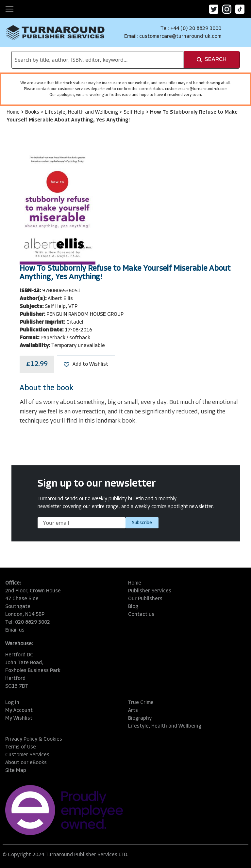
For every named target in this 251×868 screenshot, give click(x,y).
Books (33, 112)
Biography (140, 718)
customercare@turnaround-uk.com (180, 37)
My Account (19, 711)
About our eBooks (26, 763)
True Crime (141, 703)
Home (14, 112)
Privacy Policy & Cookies (34, 739)
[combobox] (98, 60)
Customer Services (27, 755)
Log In (12, 703)
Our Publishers (145, 599)
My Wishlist (19, 718)
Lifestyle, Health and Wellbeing (82, 112)
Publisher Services (150, 591)
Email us (15, 630)
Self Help (135, 112)
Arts (133, 711)
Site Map (16, 771)
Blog (133, 607)
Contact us (141, 615)
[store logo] (56, 33)
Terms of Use (21, 747)
